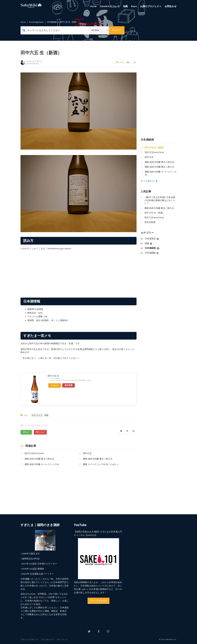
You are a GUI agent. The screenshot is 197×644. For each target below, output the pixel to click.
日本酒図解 (150, 253)
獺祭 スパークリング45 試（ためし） (101, 464)
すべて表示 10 (149, 181)
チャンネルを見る (99, 600)
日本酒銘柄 (52, 22)
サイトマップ (62, 639)
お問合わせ (171, 6)
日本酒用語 (150, 239)
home (23, 22)
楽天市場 (69, 385)
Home (93, 6)
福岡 (46, 415)
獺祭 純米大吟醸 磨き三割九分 (39, 459)
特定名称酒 (150, 222)
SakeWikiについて (110, 6)
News (134, 6)
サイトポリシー (48, 639)
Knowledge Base (36, 22)
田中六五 (87, 453)
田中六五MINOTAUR (34, 453)
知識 (125, 6)
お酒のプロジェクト (151, 6)
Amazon (55, 385)
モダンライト (37, 415)
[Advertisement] (79, 278)
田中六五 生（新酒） (155, 148)
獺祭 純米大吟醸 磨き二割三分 (98, 459)
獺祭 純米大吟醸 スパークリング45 (42, 464)
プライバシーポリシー (29, 639)
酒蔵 (147, 243)
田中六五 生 (53, 376)
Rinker (58, 378)
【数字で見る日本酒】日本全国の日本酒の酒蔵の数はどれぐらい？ (160, 200)
